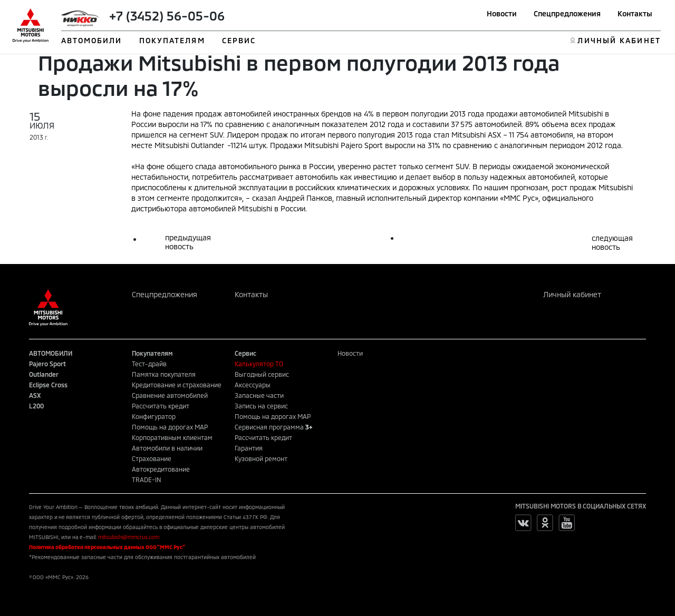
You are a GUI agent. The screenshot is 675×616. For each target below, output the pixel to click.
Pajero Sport (47, 364)
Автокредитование (161, 469)
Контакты (635, 13)
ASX (35, 395)
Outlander (44, 374)
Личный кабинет (572, 294)
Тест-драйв (149, 364)
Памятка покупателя (164, 374)
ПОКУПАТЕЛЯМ (172, 40)
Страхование (152, 458)
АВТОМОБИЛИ (92, 40)
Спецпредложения (567, 13)
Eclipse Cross (48, 385)
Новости (502, 13)
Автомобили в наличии (167, 448)
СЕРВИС (239, 40)
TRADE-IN (147, 480)
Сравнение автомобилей (170, 395)
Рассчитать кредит (161, 406)
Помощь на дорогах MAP (170, 427)
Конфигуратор (154, 416)
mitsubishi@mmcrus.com (129, 537)
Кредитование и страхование (177, 385)
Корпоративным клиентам (172, 437)
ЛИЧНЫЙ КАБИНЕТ (619, 40)
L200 (36, 406)
